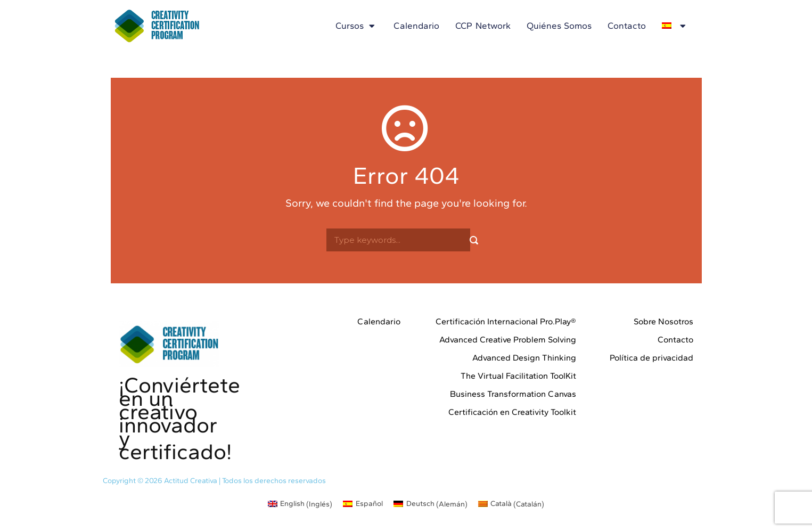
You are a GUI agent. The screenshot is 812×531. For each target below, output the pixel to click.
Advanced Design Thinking (524, 358)
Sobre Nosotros (663, 321)
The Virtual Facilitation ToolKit (518, 376)
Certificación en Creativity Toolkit (512, 412)
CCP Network (483, 26)
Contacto (627, 26)
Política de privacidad (651, 358)
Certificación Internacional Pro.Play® (506, 321)
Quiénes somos (559, 26)
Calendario (416, 26)
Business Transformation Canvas (513, 394)
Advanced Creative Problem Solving (508, 340)
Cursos (356, 26)
